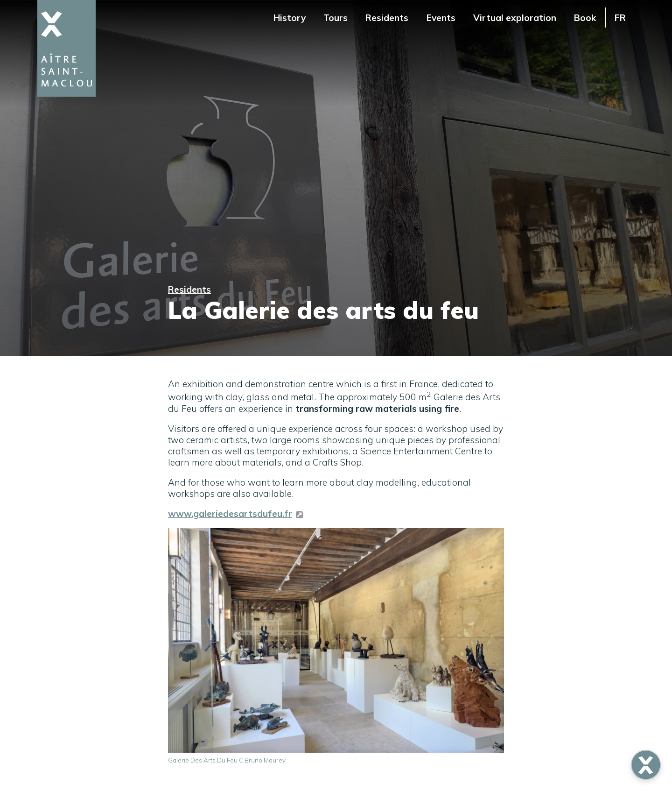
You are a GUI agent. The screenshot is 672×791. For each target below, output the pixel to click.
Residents (387, 18)
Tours (336, 18)
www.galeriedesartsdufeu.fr (230, 514)
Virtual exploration (515, 18)
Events (441, 18)
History (290, 18)
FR (620, 18)
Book (585, 18)
